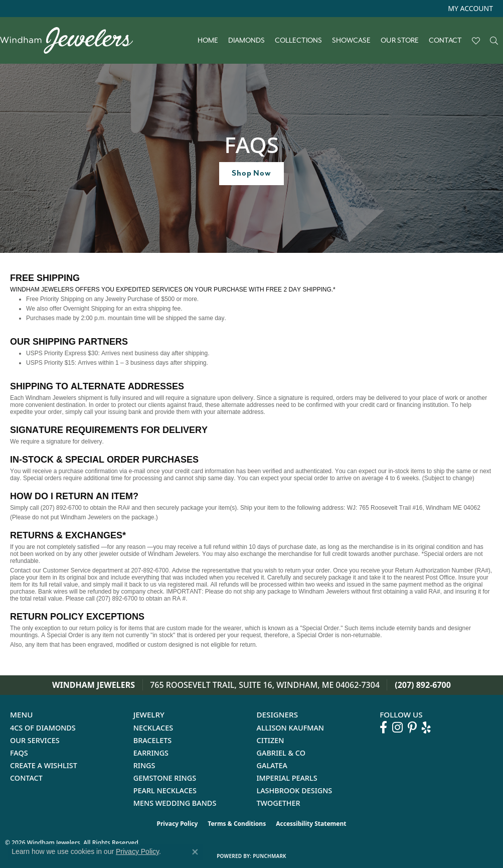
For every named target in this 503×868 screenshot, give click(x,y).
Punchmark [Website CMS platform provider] (270, 856)
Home (208, 41)
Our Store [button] (400, 41)
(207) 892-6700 (423, 685)
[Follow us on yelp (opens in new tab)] (426, 728)
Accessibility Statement (311, 824)
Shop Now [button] (251, 173)
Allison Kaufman (291, 728)
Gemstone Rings (165, 778)
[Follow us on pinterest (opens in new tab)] (412, 728)
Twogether (279, 803)
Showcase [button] (351, 41)
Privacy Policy (178, 824)
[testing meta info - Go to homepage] (71, 40)
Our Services (35, 740)
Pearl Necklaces (165, 790)
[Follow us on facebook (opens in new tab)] (383, 728)
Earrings (151, 753)
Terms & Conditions (237, 824)
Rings (144, 765)
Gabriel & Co (281, 753)
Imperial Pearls (287, 778)
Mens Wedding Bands (175, 803)
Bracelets (153, 740)
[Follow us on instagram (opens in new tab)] (397, 728)
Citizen (271, 740)
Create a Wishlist (44, 765)
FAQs (19, 753)
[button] (469, 9)
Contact (445, 41)
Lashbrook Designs (295, 790)
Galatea (272, 765)
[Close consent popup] (195, 852)
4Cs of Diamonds (43, 728)
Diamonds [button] (246, 41)
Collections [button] (298, 41)
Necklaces (153, 728)
